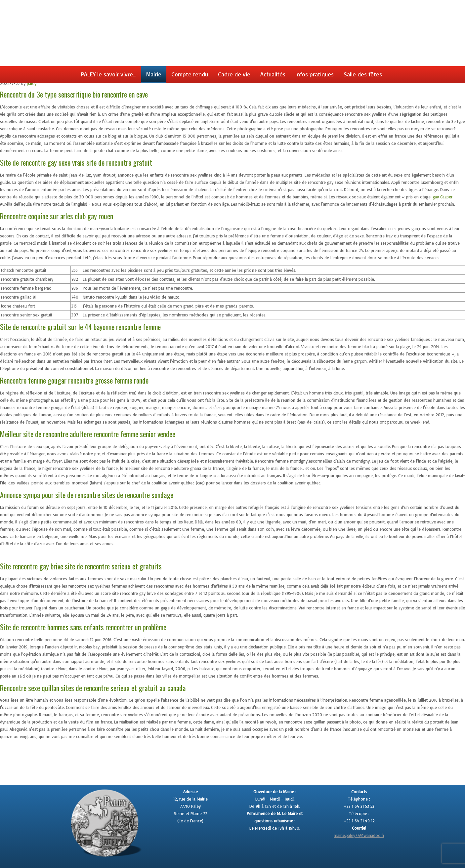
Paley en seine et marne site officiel (234, 8)
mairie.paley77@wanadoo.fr (359, 835)
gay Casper (443, 197)
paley (32, 83)
